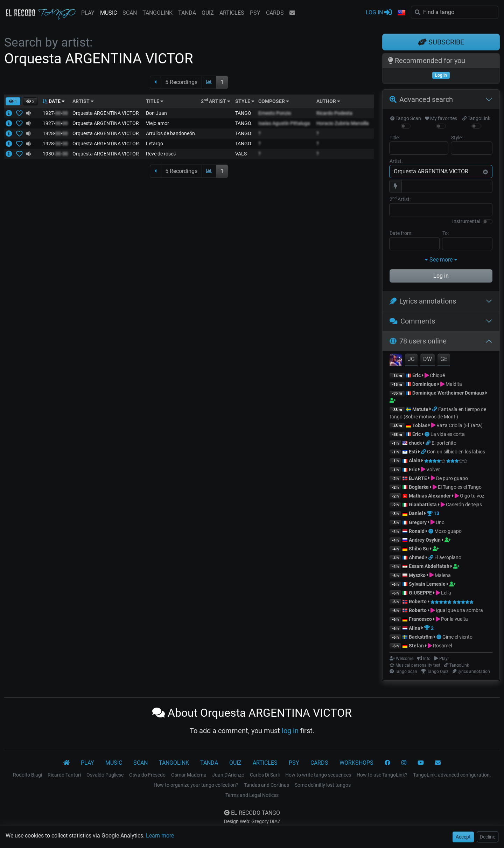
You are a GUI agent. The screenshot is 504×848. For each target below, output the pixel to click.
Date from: (401, 233)
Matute (420, 409)
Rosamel (442, 646)
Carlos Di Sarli (265, 775)
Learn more (160, 836)
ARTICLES (232, 13)
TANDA (187, 13)
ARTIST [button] (83, 101)
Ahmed (417, 557)
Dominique (425, 384)
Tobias (420, 425)
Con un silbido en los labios (456, 452)
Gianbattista (423, 505)
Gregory (418, 522)
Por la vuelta (454, 619)
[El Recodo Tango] (66, 763)
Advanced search (421, 99)
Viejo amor (157, 123)
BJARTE (418, 478)
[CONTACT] (438, 763)
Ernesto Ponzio (275, 113)
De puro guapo (452, 478)
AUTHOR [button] (328, 101)
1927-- (55, 113)
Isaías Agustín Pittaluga (284, 123)
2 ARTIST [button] (216, 101)
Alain (415, 460)
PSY (255, 13)
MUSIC (108, 13)
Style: (457, 138)
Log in (441, 276)
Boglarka (419, 487)
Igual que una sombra (459, 610)
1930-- (55, 154)
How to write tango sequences (318, 775)
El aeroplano (448, 557)
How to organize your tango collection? (196, 785)
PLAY (88, 13)
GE (444, 359)
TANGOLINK (157, 13)
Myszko (417, 575)
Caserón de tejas (464, 505)
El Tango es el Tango (460, 487)
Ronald (417, 531)
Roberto (418, 602)
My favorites (441, 118)
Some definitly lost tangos (323, 785)
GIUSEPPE (420, 593)
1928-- (55, 133)
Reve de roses (161, 154)
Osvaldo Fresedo (147, 775)
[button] (401, 13)
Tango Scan (406, 118)
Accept (463, 837)
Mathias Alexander (430, 496)
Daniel (416, 513)
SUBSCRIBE (441, 42)
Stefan (416, 646)
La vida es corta (448, 434)
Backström (421, 637)
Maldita (454, 384)
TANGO (243, 113)
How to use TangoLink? (382, 775)
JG (411, 359)
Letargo (155, 144)
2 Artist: (400, 199)
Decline (488, 837)
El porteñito (444, 443)
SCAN (130, 13)
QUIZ (208, 13)
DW (428, 359)
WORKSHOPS (356, 763)
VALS (241, 154)
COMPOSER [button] (274, 101)
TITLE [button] (155, 101)
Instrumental (466, 221)
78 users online (418, 341)
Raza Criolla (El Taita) (460, 425)
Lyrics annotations (423, 301)
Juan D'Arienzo (228, 775)
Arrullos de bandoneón (170, 133)
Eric (416, 375)
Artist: (396, 161)
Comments (412, 321)
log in (290, 731)
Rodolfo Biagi (27, 775)
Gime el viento (457, 637)
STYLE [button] (245, 101)
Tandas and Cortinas (267, 785)
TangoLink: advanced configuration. (452, 775)
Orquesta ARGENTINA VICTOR (106, 113)
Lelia (446, 593)
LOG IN (379, 12)
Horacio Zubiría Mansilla (343, 123)
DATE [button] (54, 101)
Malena (443, 575)
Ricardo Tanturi (64, 775)
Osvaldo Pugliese (105, 775)
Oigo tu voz (472, 496)
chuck (415, 443)
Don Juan (156, 113)
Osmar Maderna (189, 775)
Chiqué (437, 375)
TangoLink (476, 118)
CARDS (275, 13)
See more (441, 260)
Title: (395, 138)
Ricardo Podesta (334, 113)
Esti (413, 452)
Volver (433, 470)
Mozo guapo (448, 531)
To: (446, 233)
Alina (415, 628)
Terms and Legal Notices (252, 795)
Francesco (420, 619)
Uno (440, 522)
